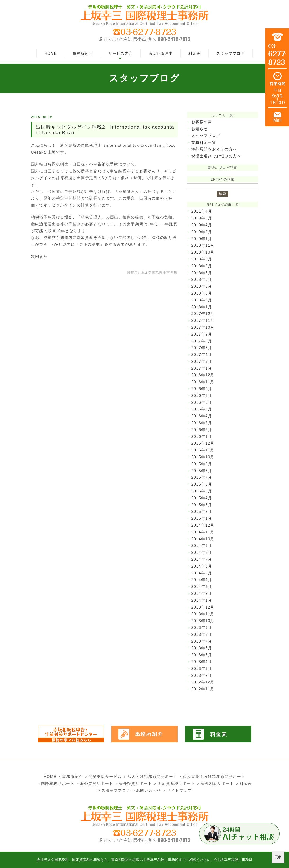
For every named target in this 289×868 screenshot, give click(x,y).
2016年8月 (202, 396)
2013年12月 (203, 607)
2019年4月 (202, 225)
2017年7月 (202, 348)
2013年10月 (203, 621)
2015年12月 (203, 443)
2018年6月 (202, 279)
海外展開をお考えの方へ (214, 149)
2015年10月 (203, 457)
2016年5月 (202, 409)
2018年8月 (202, 266)
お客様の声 (202, 122)
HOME (51, 53)
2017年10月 (203, 327)
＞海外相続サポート (215, 784)
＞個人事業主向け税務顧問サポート (212, 777)
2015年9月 (202, 464)
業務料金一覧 (204, 143)
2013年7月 (202, 641)
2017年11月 (203, 320)
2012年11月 (203, 689)
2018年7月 (202, 273)
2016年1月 (202, 437)
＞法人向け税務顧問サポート (150, 777)
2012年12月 (203, 682)
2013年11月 (203, 614)
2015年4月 (202, 498)
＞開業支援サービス (103, 777)
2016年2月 (202, 430)
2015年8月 (202, 471)
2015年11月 (203, 450)
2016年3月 (202, 423)
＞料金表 (244, 784)
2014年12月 (203, 525)
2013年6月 (202, 648)
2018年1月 (202, 307)
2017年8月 (202, 341)
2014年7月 (202, 559)
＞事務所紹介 (70, 777)
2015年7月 (202, 477)
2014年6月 (202, 566)
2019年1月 (202, 239)
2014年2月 (202, 593)
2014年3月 (202, 587)
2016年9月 (202, 389)
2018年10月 (203, 252)
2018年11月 (203, 245)
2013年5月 (202, 655)
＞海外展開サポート (94, 784)
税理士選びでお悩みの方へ (216, 156)
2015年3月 (202, 505)
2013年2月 (202, 675)
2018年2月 (202, 300)
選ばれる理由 (161, 53)
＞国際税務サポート (56, 784)
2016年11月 (203, 382)
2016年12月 (203, 375)
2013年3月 (202, 669)
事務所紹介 (83, 53)
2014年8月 (202, 552)
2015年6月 (202, 484)
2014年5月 (202, 573)
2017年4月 (202, 355)
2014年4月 (202, 580)
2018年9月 (202, 259)
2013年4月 (202, 662)
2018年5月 (202, 286)
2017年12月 (203, 314)
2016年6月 (202, 402)
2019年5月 (202, 218)
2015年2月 (202, 511)
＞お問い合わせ (147, 790)
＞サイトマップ (177, 790)
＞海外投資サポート (133, 784)
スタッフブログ (230, 53)
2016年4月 (202, 416)
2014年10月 (203, 539)
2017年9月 (202, 334)
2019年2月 (202, 232)
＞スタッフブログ (114, 790)
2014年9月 (202, 546)
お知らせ (200, 129)
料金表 (195, 53)
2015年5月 (202, 491)
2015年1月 (202, 518)
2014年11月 (203, 532)
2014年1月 (202, 600)
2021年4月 (202, 211)
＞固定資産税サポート (174, 784)
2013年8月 (202, 634)
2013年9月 (202, 628)
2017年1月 (202, 368)
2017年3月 (202, 361)
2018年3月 (202, 293)
